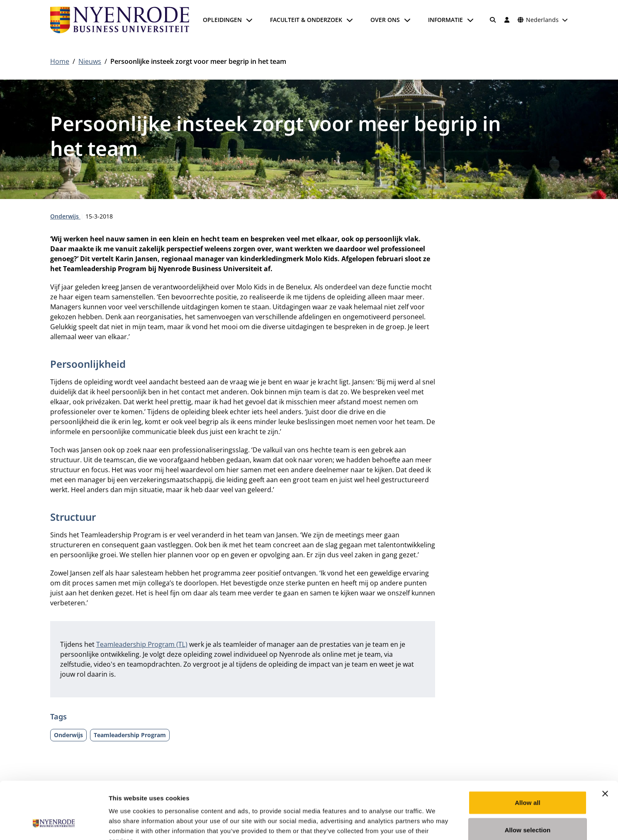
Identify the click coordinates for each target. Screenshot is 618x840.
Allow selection (528, 779)
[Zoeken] (493, 20)
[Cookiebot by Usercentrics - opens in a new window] (54, 824)
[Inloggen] (507, 20)
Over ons (385, 20)
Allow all (528, 752)
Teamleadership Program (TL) (142, 644)
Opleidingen (222, 20)
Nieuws (90, 61)
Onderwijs (65, 216)
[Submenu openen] (249, 20)
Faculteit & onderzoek (306, 20)
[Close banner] (605, 743)
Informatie (445, 20)
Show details (435, 824)
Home (60, 61)
